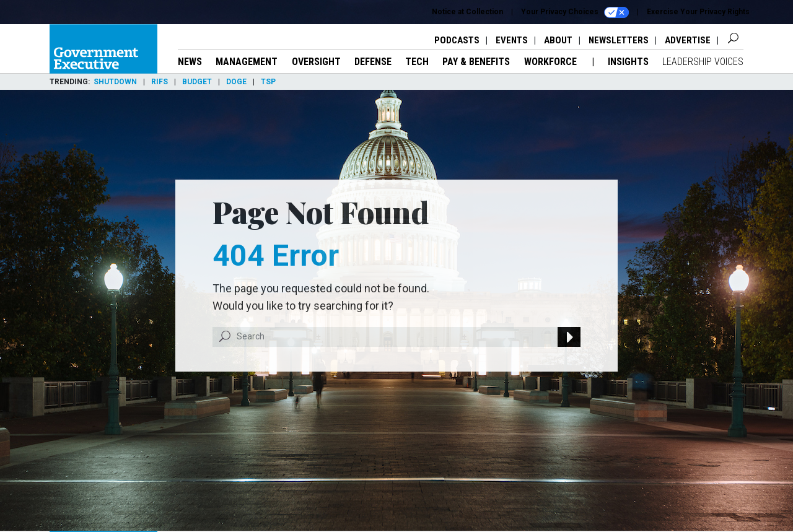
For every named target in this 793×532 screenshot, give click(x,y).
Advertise (688, 40)
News (190, 62)
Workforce (552, 62)
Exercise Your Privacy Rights (698, 12)
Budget (197, 82)
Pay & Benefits (476, 62)
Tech (417, 62)
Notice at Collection (467, 12)
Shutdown (115, 82)
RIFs (160, 82)
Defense (373, 62)
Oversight (316, 62)
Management (247, 62)
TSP (268, 82)
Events (512, 40)
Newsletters (619, 40)
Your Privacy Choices (575, 12)
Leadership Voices (703, 62)
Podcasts (457, 40)
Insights (628, 62)
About (558, 40)
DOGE (236, 82)
